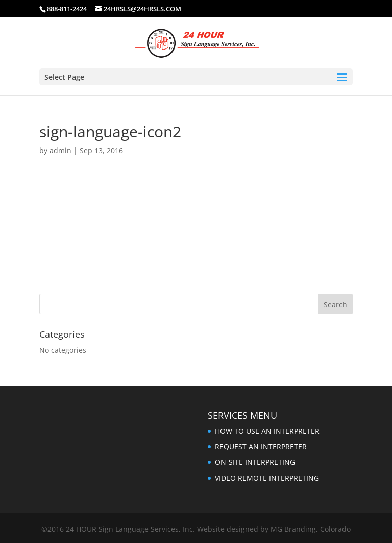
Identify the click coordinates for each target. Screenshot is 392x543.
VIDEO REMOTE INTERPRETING (267, 478)
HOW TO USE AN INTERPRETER (267, 431)
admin (60, 150)
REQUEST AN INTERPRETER (261, 446)
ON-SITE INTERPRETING (255, 462)
